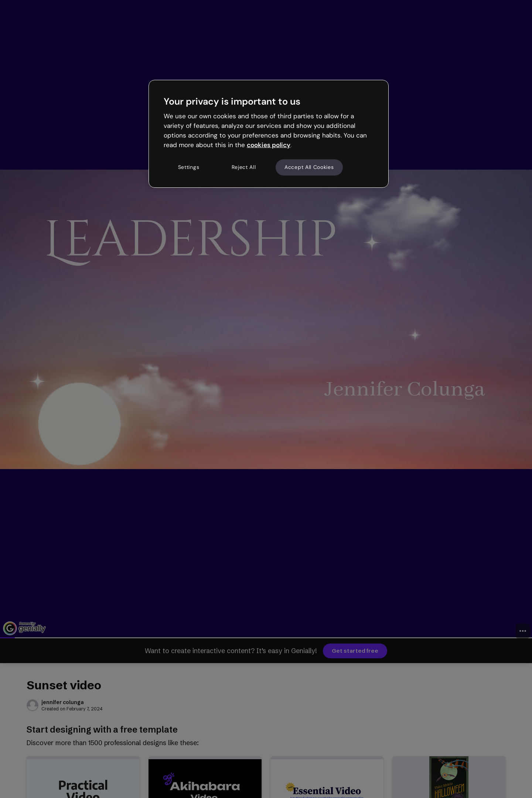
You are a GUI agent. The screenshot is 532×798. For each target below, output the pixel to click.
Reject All (244, 167)
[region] (269, 134)
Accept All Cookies (309, 167)
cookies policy (269, 145)
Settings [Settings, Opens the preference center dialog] (189, 167)
